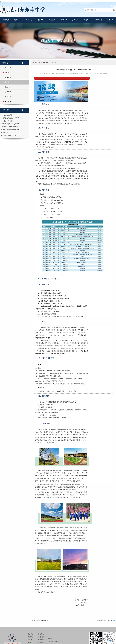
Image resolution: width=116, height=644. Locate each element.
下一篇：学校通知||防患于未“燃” (103, 620)
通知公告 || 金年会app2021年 (11, 124)
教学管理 (99, 20)
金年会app (3, 1)
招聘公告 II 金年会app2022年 (11, 118)
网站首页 (6, 20)
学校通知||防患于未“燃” (9, 135)
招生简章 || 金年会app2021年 (11, 130)
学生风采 (64, 20)
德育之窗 (87, 20)
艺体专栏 (110, 20)
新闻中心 (29, 20)
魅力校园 (17, 20)
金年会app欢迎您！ (8, 115)
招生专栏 (75, 20)
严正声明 (5, 133)
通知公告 (52, 20)
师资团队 (41, 20)
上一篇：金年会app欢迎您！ (42, 620)
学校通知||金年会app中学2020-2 (12, 127)
